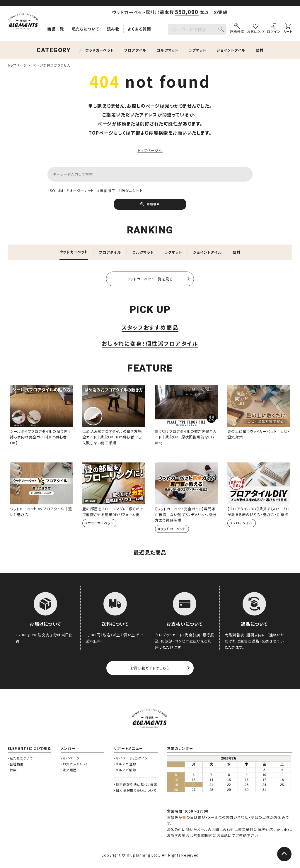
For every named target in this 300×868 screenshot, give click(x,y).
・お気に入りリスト (75, 764)
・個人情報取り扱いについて (135, 791)
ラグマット (197, 50)
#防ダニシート (131, 191)
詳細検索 (153, 205)
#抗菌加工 (106, 191)
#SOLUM (56, 191)
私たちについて (85, 29)
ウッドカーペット (99, 50)
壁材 (260, 50)
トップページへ (150, 150)
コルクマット (167, 50)
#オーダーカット (81, 191)
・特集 (12, 770)
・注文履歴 (69, 770)
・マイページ (70, 759)
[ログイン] (274, 29)
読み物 (113, 29)
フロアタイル (135, 50)
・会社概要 (16, 764)
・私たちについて (20, 759)
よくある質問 (139, 29)
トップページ (17, 65)
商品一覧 (56, 29)
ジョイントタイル (231, 50)
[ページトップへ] (284, 855)
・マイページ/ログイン (131, 759)
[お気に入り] (256, 29)
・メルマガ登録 (125, 764)
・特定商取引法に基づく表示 (135, 785)
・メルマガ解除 (125, 770)
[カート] (288, 29)
